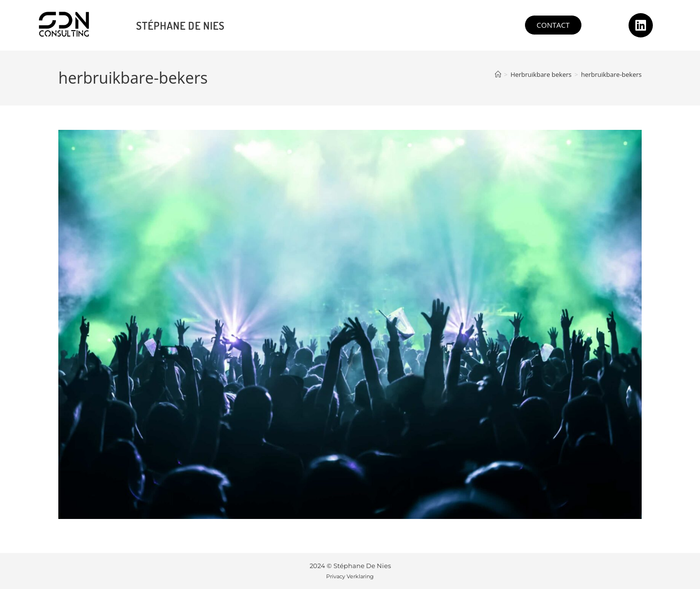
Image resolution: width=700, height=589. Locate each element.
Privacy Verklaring (350, 576)
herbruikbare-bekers (611, 74)
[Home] (498, 74)
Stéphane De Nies (180, 25)
